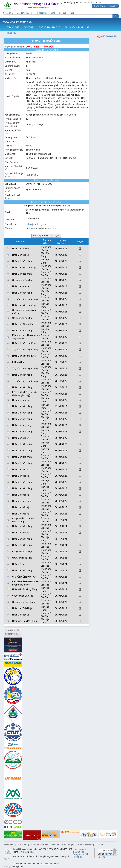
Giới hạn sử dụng (86, 845)
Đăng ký (113, 6)
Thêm (115, 21)
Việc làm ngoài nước (40, 13)
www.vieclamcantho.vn (17, 22)
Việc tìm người (23, 13)
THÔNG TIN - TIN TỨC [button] (50, 27)
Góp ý (101, 845)
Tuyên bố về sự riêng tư (63, 845)
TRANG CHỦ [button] (13, 27)
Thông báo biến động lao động (62, 13)
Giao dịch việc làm (39, 845)
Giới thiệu (22, 845)
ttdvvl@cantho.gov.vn (36, 224)
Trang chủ (11, 33)
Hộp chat (77, 857)
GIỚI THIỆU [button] (29, 27)
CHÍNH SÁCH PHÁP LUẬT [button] (77, 27)
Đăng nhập (99, 6)
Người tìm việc (9, 13)
